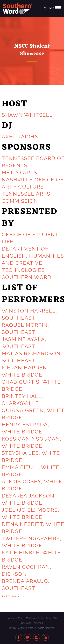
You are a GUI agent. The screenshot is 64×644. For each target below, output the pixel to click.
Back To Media (10, 597)
